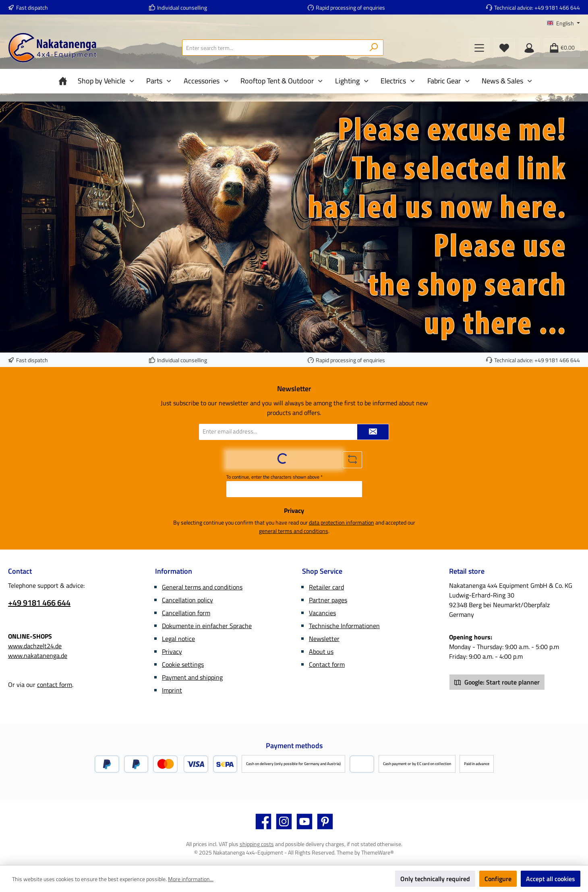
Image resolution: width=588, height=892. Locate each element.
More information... (191, 879)
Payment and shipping (192, 677)
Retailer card (326, 587)
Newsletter (324, 639)
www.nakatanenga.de (38, 656)
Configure (498, 879)
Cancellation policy (187, 600)
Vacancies (322, 613)
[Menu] (479, 48)
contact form (55, 685)
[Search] (374, 48)
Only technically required (435, 879)
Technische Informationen (344, 626)
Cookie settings (183, 664)
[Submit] (373, 432)
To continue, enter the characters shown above (274, 477)
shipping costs (257, 844)
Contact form (327, 664)
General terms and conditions (202, 587)
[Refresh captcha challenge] (352, 460)
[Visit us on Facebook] (263, 821)
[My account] (529, 48)
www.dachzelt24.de (35, 646)
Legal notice (178, 639)
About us (321, 651)
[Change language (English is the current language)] (563, 23)
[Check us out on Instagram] (284, 821)
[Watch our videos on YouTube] (304, 821)
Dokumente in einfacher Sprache (207, 626)
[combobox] (273, 48)
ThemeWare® (378, 852)
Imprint (172, 690)
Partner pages (328, 600)
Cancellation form (186, 613)
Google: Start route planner (497, 682)
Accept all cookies (551, 879)
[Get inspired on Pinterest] (325, 821)
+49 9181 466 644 (557, 7)
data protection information (342, 522)
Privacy (172, 651)
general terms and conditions (294, 531)
